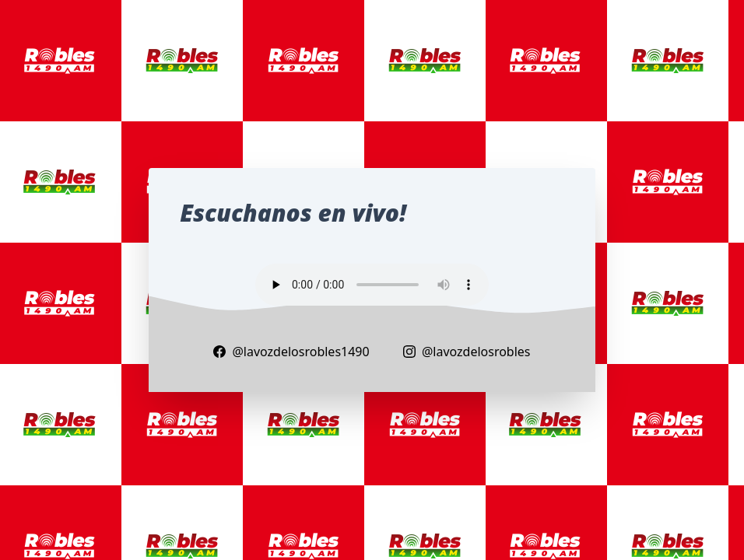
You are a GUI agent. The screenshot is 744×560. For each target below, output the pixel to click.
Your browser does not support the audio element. (372, 285)
